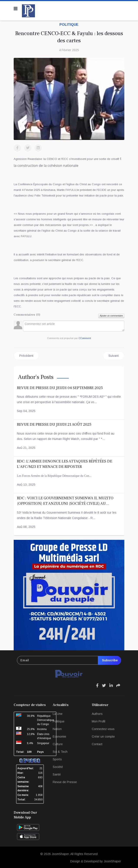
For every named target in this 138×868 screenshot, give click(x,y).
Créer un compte (103, 737)
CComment (85, 338)
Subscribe (109, 660)
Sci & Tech (60, 752)
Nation (57, 729)
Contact (97, 744)
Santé (57, 774)
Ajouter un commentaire (111, 316)
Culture (58, 744)
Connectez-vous (103, 729)
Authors (97, 714)
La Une (58, 714)
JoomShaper (60, 854)
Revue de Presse (65, 782)
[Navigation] (16, 9)
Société (58, 767)
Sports (57, 759)
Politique (69, 25)
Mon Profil (99, 721)
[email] (69, 660)
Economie (59, 737)
